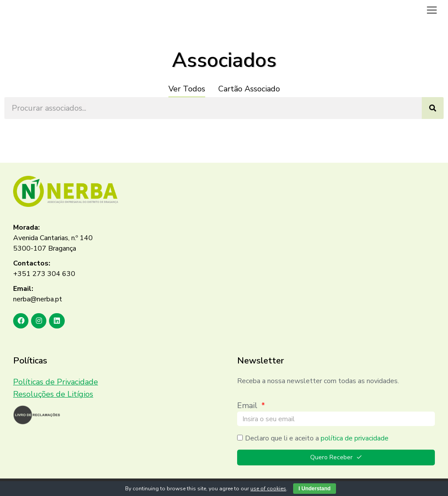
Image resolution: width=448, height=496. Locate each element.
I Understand (314, 489)
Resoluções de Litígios (53, 394)
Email (248, 405)
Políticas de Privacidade (56, 382)
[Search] (433, 108)
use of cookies (268, 489)
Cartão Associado (249, 89)
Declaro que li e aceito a (317, 438)
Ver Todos (187, 89)
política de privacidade (355, 438)
